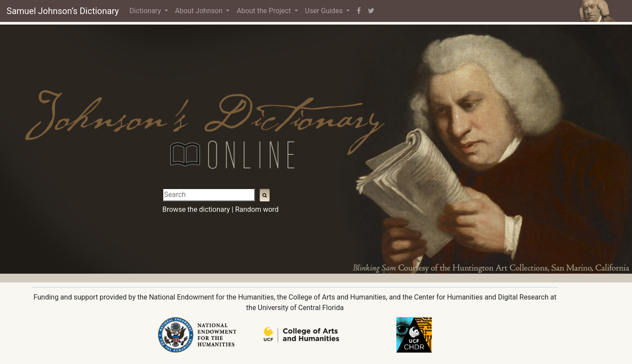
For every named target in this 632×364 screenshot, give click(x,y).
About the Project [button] (264, 11)
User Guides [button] (325, 11)
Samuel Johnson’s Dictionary (63, 11)
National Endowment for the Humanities (211, 297)
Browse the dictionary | (198, 209)
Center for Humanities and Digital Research (481, 297)
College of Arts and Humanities (338, 297)
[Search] (209, 195)
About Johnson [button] (200, 11)
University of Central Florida (301, 308)
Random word (257, 209)
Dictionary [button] (146, 11)
